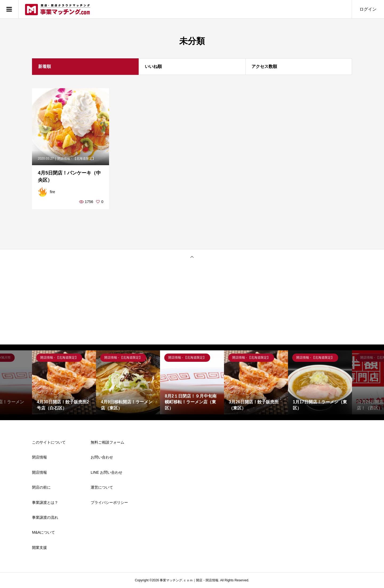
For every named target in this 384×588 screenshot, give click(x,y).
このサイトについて (49, 442)
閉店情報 (39, 457)
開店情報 (39, 472)
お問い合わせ (102, 457)
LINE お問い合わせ (107, 472)
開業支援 (39, 548)
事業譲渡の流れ (45, 517)
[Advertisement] (192, 305)
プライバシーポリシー (109, 502)
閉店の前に (41, 487)
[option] (64, 382)
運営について (102, 487)
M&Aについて (43, 532)
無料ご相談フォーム (107, 442)
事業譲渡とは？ (45, 502)
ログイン (368, 9)
